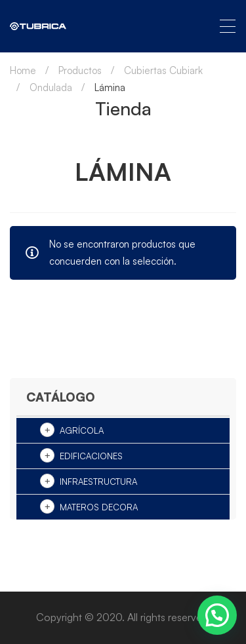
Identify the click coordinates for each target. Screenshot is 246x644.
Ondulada (51, 87)
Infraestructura (98, 482)
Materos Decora (99, 507)
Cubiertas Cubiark (163, 70)
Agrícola (82, 430)
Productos (80, 70)
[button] (217, 615)
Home (23, 70)
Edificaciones (91, 456)
